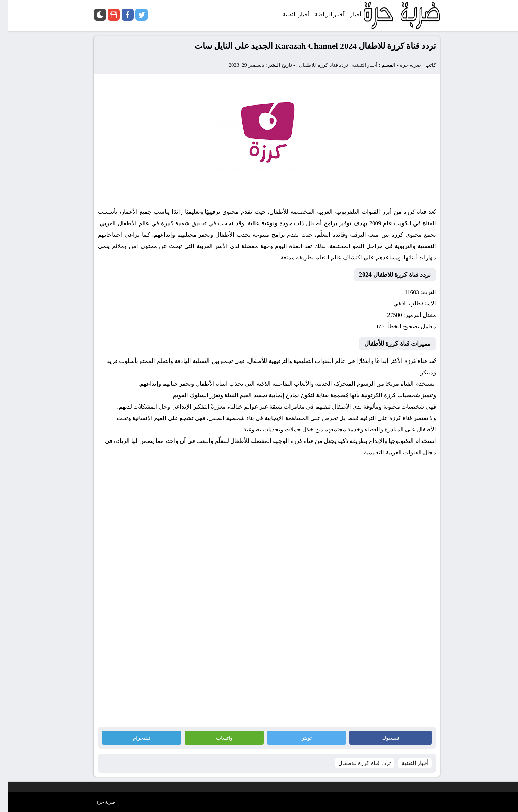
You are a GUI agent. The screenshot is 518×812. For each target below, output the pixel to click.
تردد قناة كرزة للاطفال (315, 65)
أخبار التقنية (357, 65)
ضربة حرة (402, 65)
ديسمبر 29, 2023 (238, 65)
